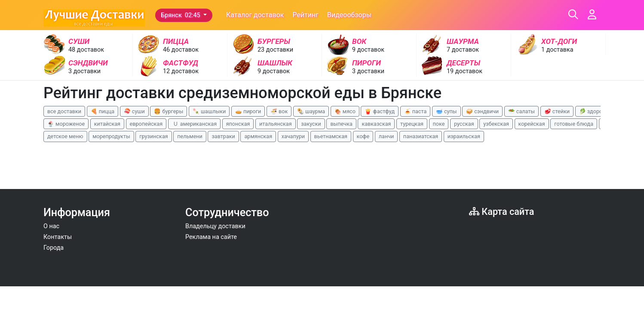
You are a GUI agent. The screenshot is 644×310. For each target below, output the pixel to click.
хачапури (293, 136)
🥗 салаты (521, 111)
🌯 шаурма (311, 111)
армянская (258, 136)
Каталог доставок (255, 15)
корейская (532, 124)
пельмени (190, 136)
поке (439, 124)
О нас (51, 226)
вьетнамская (331, 136)
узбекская (496, 124)
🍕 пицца (103, 111)
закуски (311, 124)
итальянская (276, 124)
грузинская (153, 136)
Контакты (58, 237)
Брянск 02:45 (181, 15)
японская (238, 124)
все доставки (64, 111)
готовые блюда (574, 124)
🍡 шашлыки (209, 111)
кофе (363, 136)
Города (54, 248)
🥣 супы (446, 111)
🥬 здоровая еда (601, 111)
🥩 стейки (557, 111)
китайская (107, 124)
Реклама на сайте (211, 237)
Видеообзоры (349, 15)
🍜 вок (279, 111)
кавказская (376, 124)
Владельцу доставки (215, 226)
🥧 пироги (248, 111)
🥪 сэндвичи (482, 111)
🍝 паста (416, 111)
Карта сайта (501, 212)
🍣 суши (134, 111)
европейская (146, 124)
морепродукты (111, 136)
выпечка (341, 124)
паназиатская (421, 136)
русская (464, 124)
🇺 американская (194, 124)
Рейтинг (305, 15)
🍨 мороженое (66, 124)
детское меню (65, 136)
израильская (464, 136)
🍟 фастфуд (380, 111)
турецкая (412, 124)
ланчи (386, 136)
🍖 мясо (345, 111)
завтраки (223, 136)
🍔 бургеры (169, 111)
